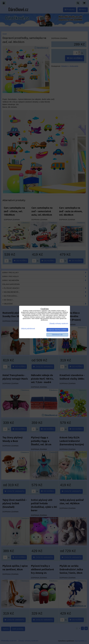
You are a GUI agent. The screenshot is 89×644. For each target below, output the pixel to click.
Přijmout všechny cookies (57, 330)
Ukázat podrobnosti (28, 329)
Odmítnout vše (57, 335)
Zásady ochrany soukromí (59, 324)
